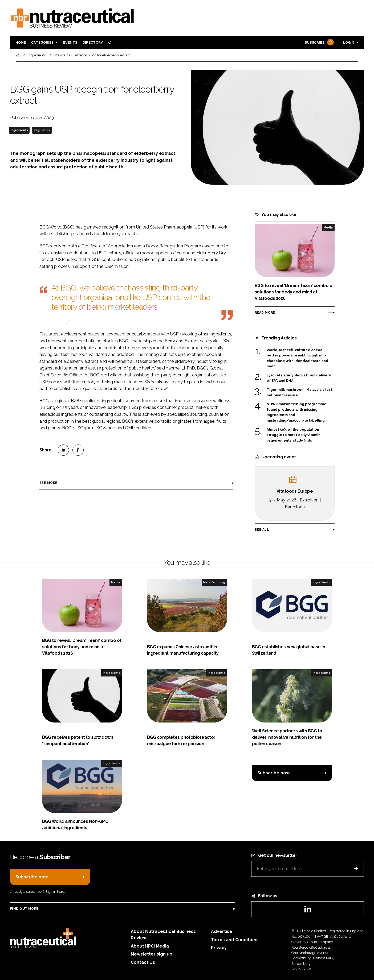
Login (349, 42)
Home (21, 42)
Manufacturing (214, 582)
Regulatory (42, 130)
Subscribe (319, 43)
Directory (93, 42)
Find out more (24, 909)
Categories (42, 42)
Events (70, 42)
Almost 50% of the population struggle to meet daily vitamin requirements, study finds (294, 435)
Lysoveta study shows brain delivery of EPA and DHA (299, 378)
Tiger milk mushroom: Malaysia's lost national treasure (299, 393)
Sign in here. (55, 892)
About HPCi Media (150, 946)
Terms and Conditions (235, 940)
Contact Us (143, 962)
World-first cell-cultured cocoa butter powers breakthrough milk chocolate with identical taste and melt (297, 358)
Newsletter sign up (152, 954)
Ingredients (19, 130)
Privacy (219, 948)
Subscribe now (273, 773)
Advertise (222, 931)
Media (328, 227)
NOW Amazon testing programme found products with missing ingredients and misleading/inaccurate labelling (296, 412)
